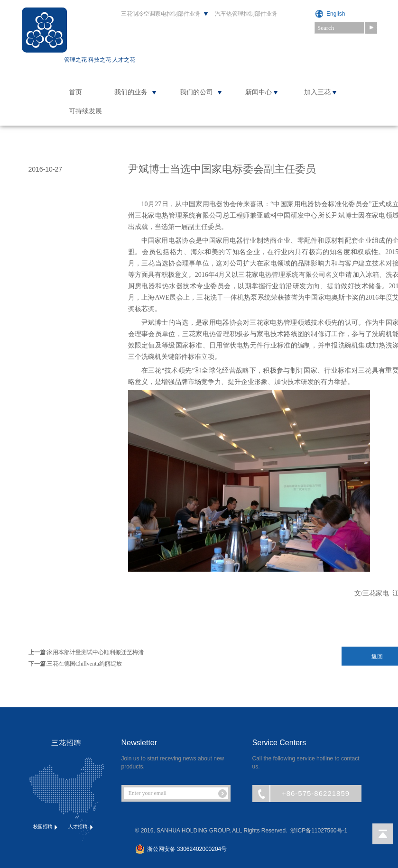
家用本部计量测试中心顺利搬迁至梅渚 (95, 652)
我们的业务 (131, 92)
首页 (75, 92)
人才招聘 (81, 827)
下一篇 (37, 664)
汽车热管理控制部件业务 (246, 14)
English (336, 14)
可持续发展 (85, 111)
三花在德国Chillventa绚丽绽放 (84, 664)
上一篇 (37, 652)
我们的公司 (196, 92)
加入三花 (317, 92)
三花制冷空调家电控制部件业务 (161, 14)
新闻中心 (259, 92)
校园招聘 (46, 827)
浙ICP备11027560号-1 (319, 831)
